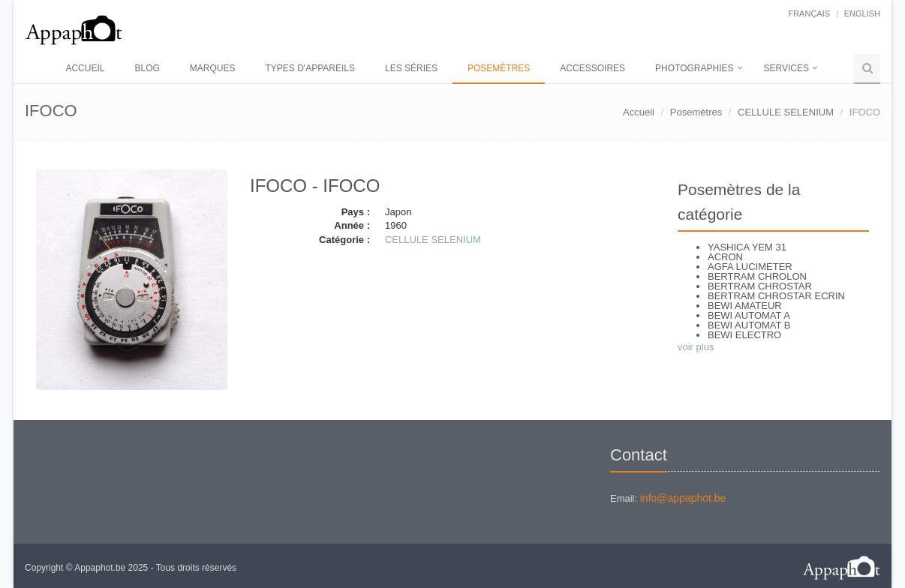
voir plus (696, 347)
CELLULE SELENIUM (786, 112)
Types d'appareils (310, 68)
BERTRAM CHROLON (757, 276)
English (862, 13)
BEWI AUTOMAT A (749, 315)
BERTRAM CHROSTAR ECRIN (776, 296)
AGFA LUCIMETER (750, 267)
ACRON (725, 257)
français (809, 13)
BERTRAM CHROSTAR (760, 286)
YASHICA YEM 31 (747, 247)
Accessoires (592, 68)
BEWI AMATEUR (745, 306)
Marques (213, 68)
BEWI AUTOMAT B (749, 325)
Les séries (411, 68)
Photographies (694, 68)
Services (786, 68)
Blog (147, 68)
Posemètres (499, 68)
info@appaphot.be (683, 498)
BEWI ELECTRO (744, 335)
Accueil (85, 68)
